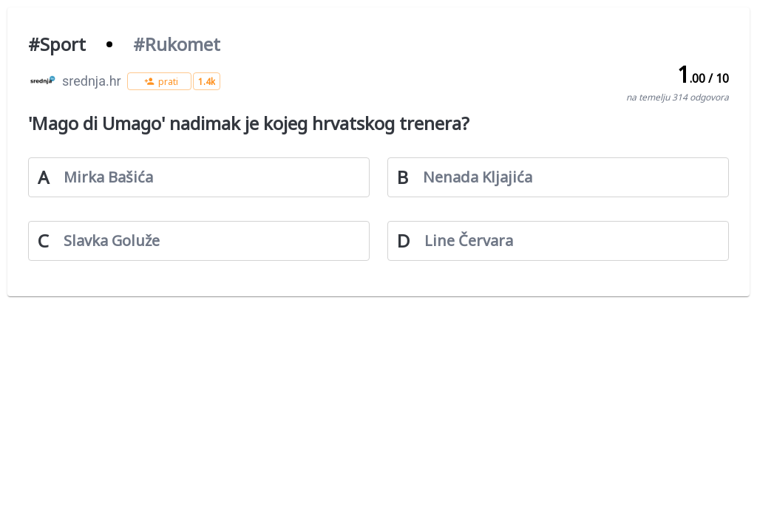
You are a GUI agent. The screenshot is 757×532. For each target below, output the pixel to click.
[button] (159, 81)
